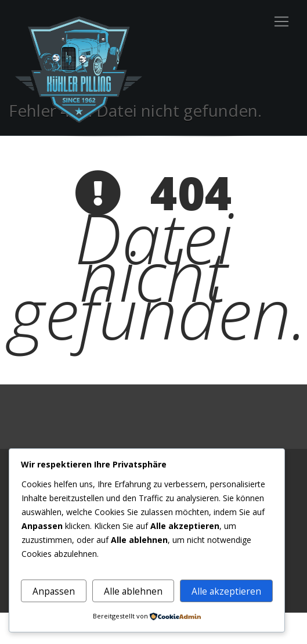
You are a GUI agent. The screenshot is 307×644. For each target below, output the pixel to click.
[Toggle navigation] (281, 21)
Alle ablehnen (133, 591)
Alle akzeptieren (226, 591)
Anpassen (54, 591)
